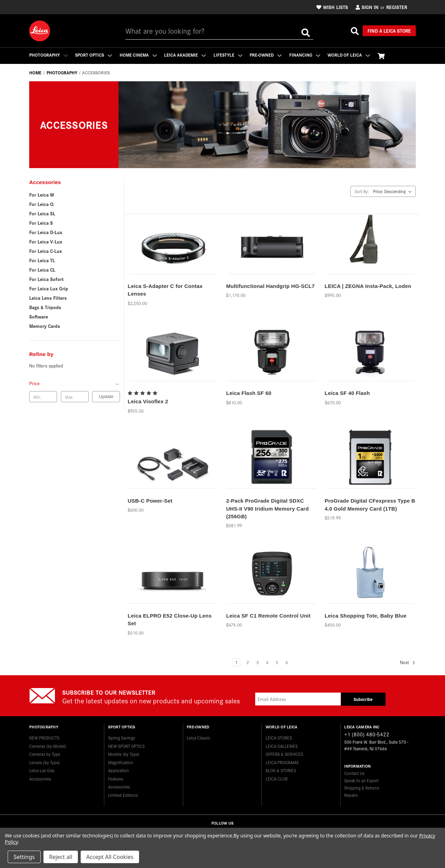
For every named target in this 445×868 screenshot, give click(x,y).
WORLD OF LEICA (350, 55)
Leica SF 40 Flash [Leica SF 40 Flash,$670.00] (347, 393)
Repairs (351, 795)
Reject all (61, 857)
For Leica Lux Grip (49, 288)
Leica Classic (199, 738)
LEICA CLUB (277, 778)
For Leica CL (42, 270)
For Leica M (42, 195)
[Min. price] (43, 397)
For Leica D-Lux (46, 232)
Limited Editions (123, 795)
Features (116, 778)
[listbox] (394, 191)
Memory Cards (45, 326)
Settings (24, 857)
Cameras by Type (45, 754)
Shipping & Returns (362, 788)
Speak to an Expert (361, 780)
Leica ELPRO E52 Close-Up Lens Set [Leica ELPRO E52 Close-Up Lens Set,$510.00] (170, 620)
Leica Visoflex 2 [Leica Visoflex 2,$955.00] (148, 401)
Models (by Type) (124, 754)
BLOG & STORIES (281, 770)
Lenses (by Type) (44, 762)
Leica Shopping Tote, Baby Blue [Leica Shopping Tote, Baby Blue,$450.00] (366, 616)
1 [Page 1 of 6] (236, 662)
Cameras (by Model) (48, 746)
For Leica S (41, 223)
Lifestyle (229, 55)
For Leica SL (42, 213)
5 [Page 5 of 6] (277, 662)
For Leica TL (42, 260)
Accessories (40, 778)
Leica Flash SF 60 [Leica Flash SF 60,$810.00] (249, 393)
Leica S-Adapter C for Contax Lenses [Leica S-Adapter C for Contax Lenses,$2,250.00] (165, 290)
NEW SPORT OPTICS (126, 746)
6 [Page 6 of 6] (287, 662)
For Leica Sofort (46, 279)
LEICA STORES (279, 738)
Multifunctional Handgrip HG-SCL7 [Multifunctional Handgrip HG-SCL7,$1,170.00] (270, 286)
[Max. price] (75, 397)
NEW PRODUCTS (44, 738)
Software (39, 316)
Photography (48, 55)
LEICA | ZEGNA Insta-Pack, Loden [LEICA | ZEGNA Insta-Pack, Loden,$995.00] (368, 286)
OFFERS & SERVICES (284, 754)
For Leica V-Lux (46, 241)
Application (119, 770)
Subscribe (363, 699)
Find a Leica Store (389, 31)
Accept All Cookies (110, 857)
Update (106, 396)
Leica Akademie (186, 55)
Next (408, 663)
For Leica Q (41, 204)
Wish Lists (332, 7)
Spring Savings (122, 738)
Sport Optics (94, 55)
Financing (306, 55)
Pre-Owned (267, 55)
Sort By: (362, 191)
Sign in (367, 7)
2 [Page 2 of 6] (248, 662)
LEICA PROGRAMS (282, 762)
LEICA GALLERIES (282, 746)
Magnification (121, 762)
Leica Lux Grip (42, 770)
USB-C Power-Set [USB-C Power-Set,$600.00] (150, 501)
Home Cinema (139, 55)
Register (397, 7)
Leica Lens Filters (48, 298)
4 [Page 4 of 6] (267, 662)
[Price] (75, 383)
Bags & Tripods (45, 307)
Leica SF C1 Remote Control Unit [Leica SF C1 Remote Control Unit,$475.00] (268, 616)
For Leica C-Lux (46, 251)
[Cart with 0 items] (382, 56)
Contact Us (354, 773)
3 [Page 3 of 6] (257, 662)
